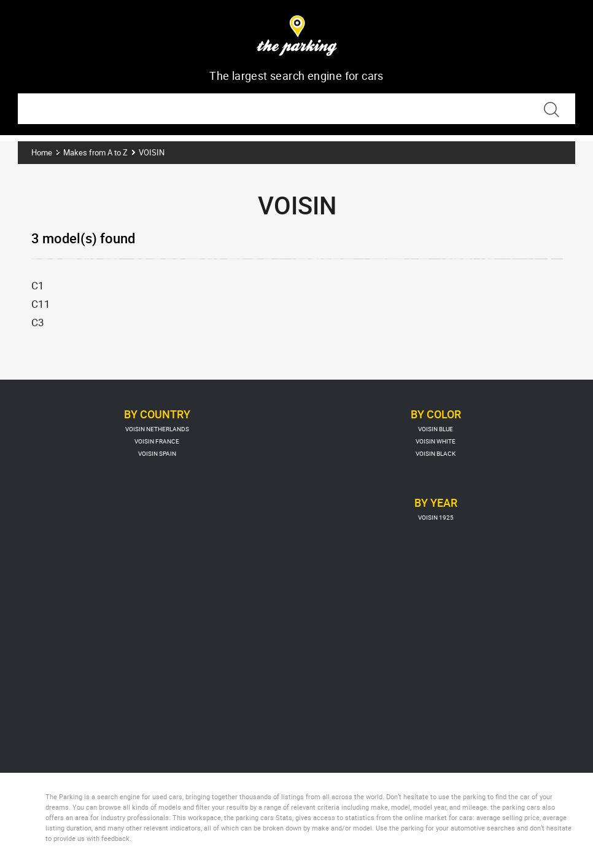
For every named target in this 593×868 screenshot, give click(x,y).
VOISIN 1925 (436, 517)
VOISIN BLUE (436, 429)
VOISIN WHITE (436, 441)
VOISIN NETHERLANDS (157, 429)
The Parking (297, 38)
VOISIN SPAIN (157, 453)
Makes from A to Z (95, 152)
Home (42, 152)
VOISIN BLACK (436, 453)
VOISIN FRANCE (157, 441)
